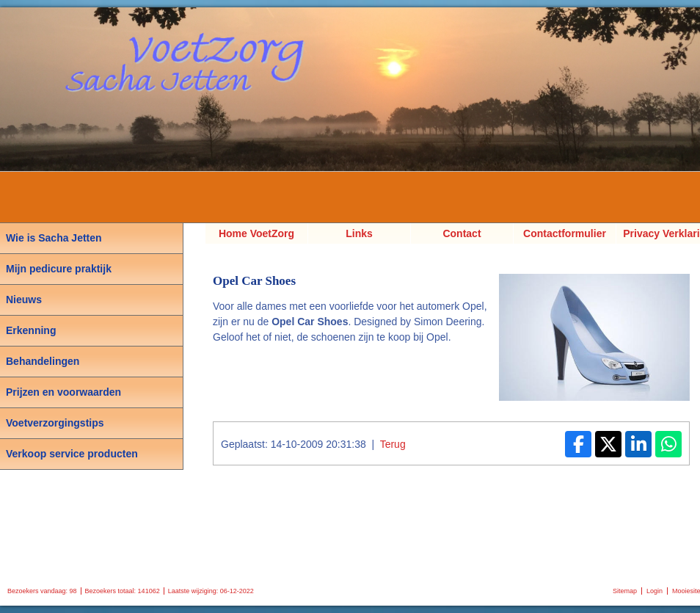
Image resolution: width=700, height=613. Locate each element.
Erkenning (31, 330)
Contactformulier (565, 233)
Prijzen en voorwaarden (63, 392)
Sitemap (625, 591)
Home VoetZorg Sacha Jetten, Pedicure (256, 236)
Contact (462, 233)
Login (655, 591)
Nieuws (24, 300)
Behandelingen (43, 361)
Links (359, 233)
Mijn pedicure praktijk (59, 269)
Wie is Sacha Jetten (54, 238)
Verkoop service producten (72, 454)
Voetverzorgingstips (55, 423)
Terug (393, 444)
